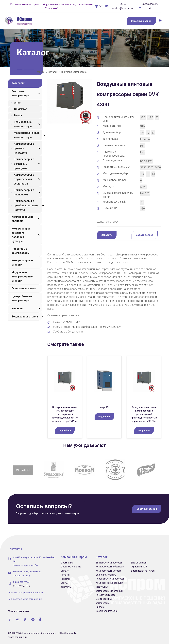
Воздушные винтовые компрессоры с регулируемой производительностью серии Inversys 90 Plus (144, 414)
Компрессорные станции (22, 263)
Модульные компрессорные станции (22, 277)
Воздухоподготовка (25, 317)
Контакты (66, 587)
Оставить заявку (22, 576)
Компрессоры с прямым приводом (24, 148)
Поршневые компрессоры (21, 251)
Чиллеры (17, 308)
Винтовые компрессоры (74, 72)
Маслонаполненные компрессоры (27, 135)
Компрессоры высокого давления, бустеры (21, 235)
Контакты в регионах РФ (25, 565)
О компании (67, 563)
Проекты (65, 575)
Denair (18, 115)
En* (99, 6)
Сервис (65, 571)
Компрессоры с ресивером (24, 192)
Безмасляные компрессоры (23, 124)
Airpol (18, 103)
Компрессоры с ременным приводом (24, 164)
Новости (65, 579)
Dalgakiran (21, 109)
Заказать (107, 235)
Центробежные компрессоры (22, 298)
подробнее (65, 430)
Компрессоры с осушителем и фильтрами (24, 179)
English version (139, 563)
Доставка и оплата (71, 567)
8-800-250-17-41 (148, 6)
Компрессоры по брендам (23, 219)
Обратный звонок (141, 21)
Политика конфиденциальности (25, 593)
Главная (40, 72)
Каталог (53, 72)
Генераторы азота (24, 288)
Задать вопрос (145, 235)
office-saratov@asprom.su (119, 6)
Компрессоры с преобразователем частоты (26, 205)
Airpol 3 (104, 407)
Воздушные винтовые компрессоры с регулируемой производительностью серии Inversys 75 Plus (65, 414)
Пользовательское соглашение (25, 599)
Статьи (64, 583)
